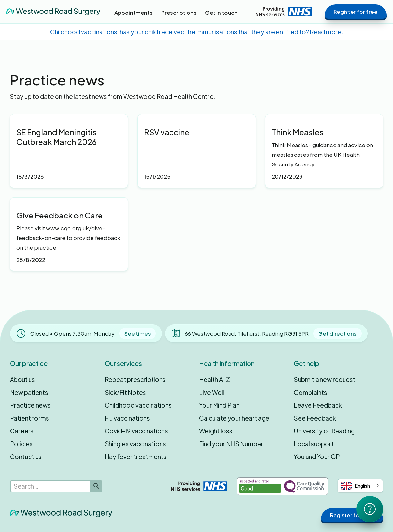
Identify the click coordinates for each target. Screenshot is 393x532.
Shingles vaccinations (135, 444)
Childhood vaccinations (138, 405)
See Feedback (315, 418)
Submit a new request (325, 379)
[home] (53, 12)
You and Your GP (317, 457)
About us (22, 379)
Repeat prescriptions (135, 379)
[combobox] (360, 486)
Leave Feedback (318, 405)
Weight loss (216, 431)
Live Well (212, 392)
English (356, 486)
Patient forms (30, 418)
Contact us (26, 457)
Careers (22, 431)
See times (138, 333)
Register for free (356, 12)
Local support (314, 444)
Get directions (337, 333)
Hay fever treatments (136, 457)
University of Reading (324, 431)
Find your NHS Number (231, 444)
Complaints (310, 392)
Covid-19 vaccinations (136, 431)
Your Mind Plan (219, 405)
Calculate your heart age (234, 418)
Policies (21, 444)
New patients (29, 392)
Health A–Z (214, 379)
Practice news (30, 405)
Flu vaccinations (127, 418)
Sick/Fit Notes (125, 392)
